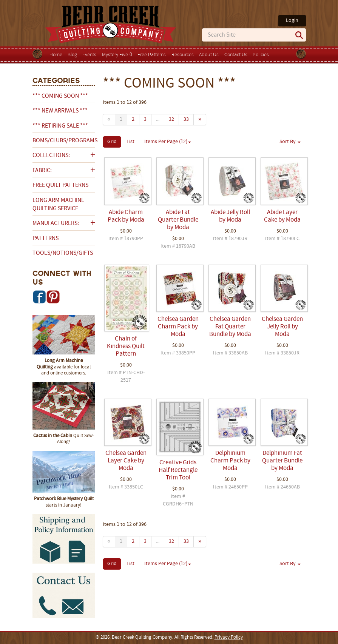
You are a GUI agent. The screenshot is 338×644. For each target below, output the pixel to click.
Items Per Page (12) (168, 142)
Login (292, 21)
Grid (112, 142)
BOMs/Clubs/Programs (64, 141)
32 (171, 119)
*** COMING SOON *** (60, 96)
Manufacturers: (56, 223)
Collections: (51, 156)
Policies (261, 55)
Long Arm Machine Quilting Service (58, 205)
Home (56, 55)
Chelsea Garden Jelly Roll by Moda (282, 327)
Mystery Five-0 (117, 55)
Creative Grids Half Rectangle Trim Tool (178, 470)
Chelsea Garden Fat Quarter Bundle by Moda (230, 327)
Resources (183, 55)
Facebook (39, 297)
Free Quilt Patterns (60, 185)
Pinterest (53, 297)
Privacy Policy (229, 638)
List (130, 142)
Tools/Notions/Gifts (63, 253)
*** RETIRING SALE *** (60, 126)
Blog (72, 55)
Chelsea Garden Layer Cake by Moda (126, 461)
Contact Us (236, 55)
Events (89, 55)
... (158, 119)
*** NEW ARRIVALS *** (60, 111)
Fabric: (42, 171)
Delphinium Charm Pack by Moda (230, 461)
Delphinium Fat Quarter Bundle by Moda (282, 461)
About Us (209, 55)
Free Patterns (152, 55)
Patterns (46, 239)
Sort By (290, 142)
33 (186, 119)
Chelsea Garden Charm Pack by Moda (178, 327)
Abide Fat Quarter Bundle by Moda (178, 220)
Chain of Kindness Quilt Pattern (126, 347)
